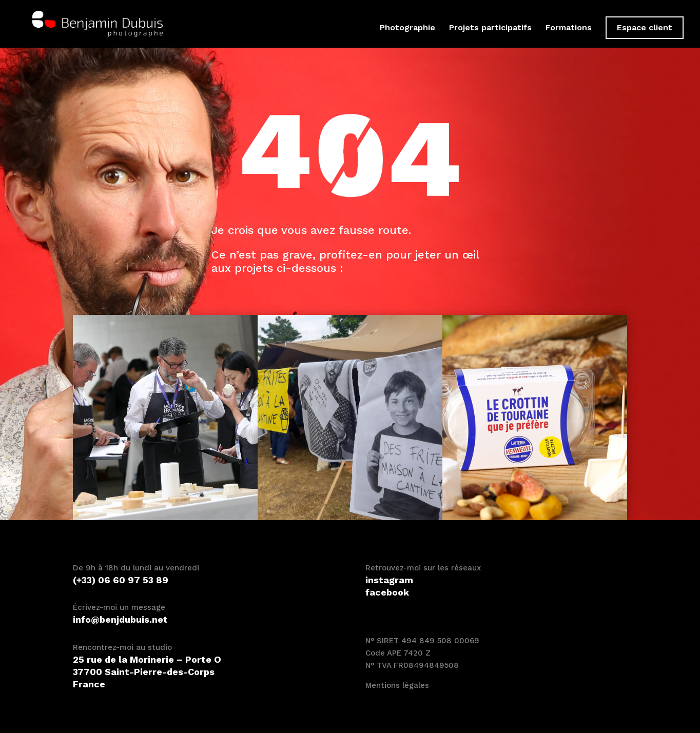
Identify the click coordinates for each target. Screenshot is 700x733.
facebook (387, 592)
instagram (389, 580)
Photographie (407, 28)
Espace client (645, 27)
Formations (569, 28)
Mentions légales (397, 685)
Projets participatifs (490, 28)
